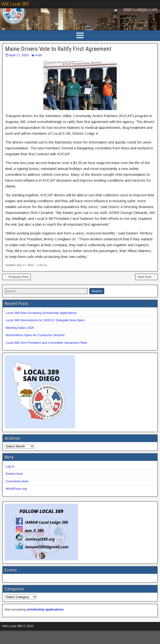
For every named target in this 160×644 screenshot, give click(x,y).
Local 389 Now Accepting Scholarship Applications (41, 313)
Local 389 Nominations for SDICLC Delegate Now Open (45, 320)
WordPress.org (16, 489)
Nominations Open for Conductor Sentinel (35, 335)
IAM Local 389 (15, 4)
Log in (10, 466)
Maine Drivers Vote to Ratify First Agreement (58, 49)
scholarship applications (45, 609)
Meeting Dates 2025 (20, 328)
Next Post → (146, 277)
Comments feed (17, 481)
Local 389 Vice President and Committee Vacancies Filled (46, 343)
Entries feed (14, 474)
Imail (38, 55)
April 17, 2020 (19, 55)
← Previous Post (17, 277)
